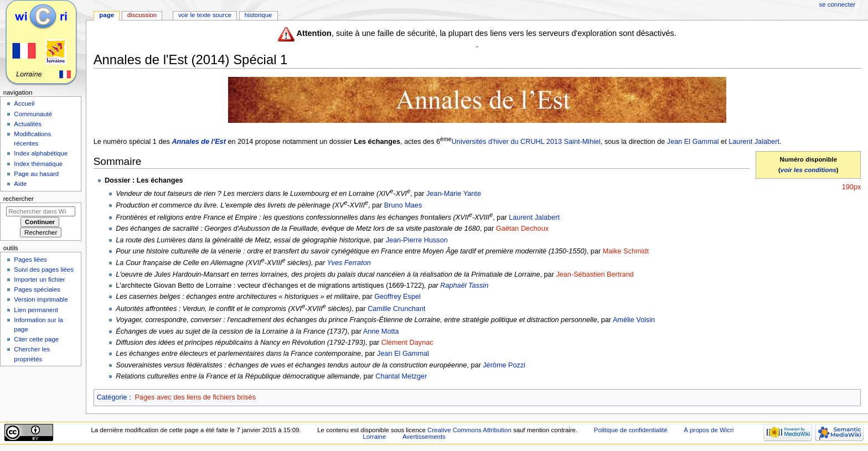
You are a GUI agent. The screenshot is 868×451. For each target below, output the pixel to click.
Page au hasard (36, 174)
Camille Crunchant (396, 309)
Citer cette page (36, 339)
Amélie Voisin (634, 320)
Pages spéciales (37, 289)
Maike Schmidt (626, 251)
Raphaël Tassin (464, 286)
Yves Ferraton (349, 263)
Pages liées (30, 260)
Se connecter (838, 4)
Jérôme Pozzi (504, 365)
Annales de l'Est (199, 142)
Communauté (33, 114)
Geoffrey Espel (397, 297)
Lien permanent (36, 310)
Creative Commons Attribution (469, 430)
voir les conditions (808, 170)
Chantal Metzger (401, 376)
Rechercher (19, 199)
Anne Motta (381, 331)
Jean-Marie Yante (454, 194)
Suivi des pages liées (44, 269)
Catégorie (112, 397)
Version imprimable (41, 299)
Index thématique (38, 164)
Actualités (28, 124)
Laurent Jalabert (754, 142)
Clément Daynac (407, 343)
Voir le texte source (205, 15)
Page (107, 15)
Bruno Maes (403, 205)
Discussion (142, 15)
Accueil (24, 103)
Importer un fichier (39, 279)
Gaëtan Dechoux (522, 229)
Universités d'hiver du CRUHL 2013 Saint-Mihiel (526, 142)
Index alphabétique (41, 153)
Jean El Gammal (693, 142)
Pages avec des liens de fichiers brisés (195, 397)
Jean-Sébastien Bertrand (595, 274)
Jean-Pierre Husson (417, 240)
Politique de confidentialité (631, 430)
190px (852, 187)
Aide (20, 184)
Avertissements (424, 437)
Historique (259, 15)
